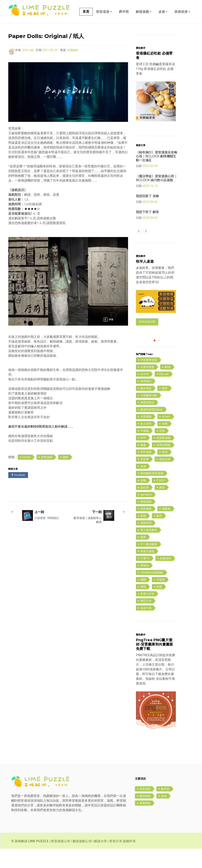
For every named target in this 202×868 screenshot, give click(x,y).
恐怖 (162, 450)
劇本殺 (124, 31)
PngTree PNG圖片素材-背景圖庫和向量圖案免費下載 (155, 664)
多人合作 (146, 443)
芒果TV (145, 578)
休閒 (165, 443)
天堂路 (161, 599)
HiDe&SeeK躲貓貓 (152, 592)
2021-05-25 (50, 69)
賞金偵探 (165, 478)
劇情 (162, 507)
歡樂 (159, 606)
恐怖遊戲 (47, 476)
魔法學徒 (146, 408)
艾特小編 (28, 69)
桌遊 (163, 31)
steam (26, 476)
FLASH (161, 500)
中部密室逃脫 (149, 379)
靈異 (143, 556)
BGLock (164, 393)
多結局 (145, 507)
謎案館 (166, 528)
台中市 (145, 393)
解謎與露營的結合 (152, 429)
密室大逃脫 (147, 571)
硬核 (65, 476)
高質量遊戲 (163, 457)
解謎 (167, 386)
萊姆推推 (182, 31)
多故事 (145, 478)
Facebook (18, 494)
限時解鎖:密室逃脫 (152, 493)
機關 (143, 599)
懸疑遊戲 (146, 521)
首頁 (86, 31)
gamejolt (146, 514)
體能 (143, 606)
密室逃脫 (104, 31)
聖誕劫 (145, 585)
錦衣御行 (146, 400)
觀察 (165, 408)
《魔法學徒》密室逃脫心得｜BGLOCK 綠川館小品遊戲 (157, 197)
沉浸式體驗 (163, 464)
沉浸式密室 (147, 386)
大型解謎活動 (149, 415)
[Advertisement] (80, 508)
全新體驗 (146, 436)
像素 (143, 464)
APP (143, 457)
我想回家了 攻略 (147, 215)
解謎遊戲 (144, 31)
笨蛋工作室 (147, 613)
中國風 (145, 450)
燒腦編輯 (73, 69)
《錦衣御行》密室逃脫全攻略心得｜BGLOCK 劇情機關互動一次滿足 (157, 176)
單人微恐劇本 (149, 549)
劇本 (159, 535)
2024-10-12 (150, 205)
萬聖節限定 (147, 422)
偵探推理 (146, 542)
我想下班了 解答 (147, 231)
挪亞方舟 (146, 620)
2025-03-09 (150, 185)
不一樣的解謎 (149, 563)
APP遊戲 (146, 471)
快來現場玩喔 (147, 341)
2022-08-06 (150, 221)
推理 (165, 471)
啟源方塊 (146, 627)
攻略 (143, 500)
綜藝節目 (166, 578)
